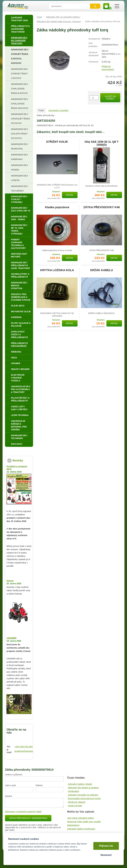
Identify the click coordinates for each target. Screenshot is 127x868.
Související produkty (58, 110)
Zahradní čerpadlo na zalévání (83, 795)
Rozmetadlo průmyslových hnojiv (84, 798)
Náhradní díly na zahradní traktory (63, 17)
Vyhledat (95, 6)
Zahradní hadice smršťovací (81, 829)
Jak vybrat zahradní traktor (81, 818)
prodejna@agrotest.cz (25, 751)
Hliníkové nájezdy (77, 802)
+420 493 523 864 (23, 747)
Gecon (10, 581)
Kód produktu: (93, 45)
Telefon (39, 785)
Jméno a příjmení (14, 775)
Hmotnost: (94, 62)
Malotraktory (73, 825)
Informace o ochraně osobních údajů (23, 811)
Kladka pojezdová (57, 207)
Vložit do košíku (110, 98)
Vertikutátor (73, 791)
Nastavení (106, 855)
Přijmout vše (106, 846)
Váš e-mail (10, 785)
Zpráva (8, 796)
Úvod (39, 17)
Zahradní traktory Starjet (80, 784)
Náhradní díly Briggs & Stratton (83, 788)
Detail (70, 195)
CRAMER (11, 638)
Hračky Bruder (75, 806)
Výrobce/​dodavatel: (94, 54)
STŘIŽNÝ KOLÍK (57, 142)
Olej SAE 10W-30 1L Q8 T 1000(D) (102, 143)
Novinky (18, 461)
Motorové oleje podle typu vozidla (84, 822)
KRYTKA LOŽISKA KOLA (57, 270)
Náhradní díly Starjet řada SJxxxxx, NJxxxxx (59, 21)
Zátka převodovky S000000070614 (28, 818)
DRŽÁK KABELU (102, 270)
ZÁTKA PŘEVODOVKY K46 (102, 207)
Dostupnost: (95, 39)
